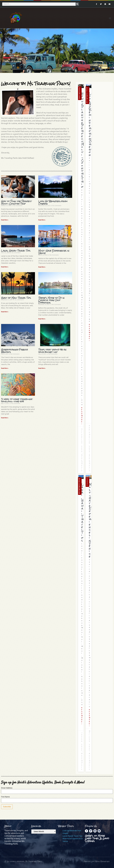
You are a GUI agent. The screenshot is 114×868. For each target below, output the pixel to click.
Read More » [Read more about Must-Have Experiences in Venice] (42, 267)
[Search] (77, 4)
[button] (110, 18)
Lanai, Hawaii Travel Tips (16, 251)
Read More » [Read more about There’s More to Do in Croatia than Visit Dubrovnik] (42, 319)
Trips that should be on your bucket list (52, 351)
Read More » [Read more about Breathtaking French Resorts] (5, 368)
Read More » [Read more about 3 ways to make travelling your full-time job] (5, 418)
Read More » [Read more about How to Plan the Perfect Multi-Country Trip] (5, 220)
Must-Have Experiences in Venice (54, 252)
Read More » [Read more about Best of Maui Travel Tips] (5, 312)
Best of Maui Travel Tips (16, 298)
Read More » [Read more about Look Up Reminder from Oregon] (42, 220)
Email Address (7, 788)
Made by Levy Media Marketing (96, 861)
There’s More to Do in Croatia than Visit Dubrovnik (51, 300)
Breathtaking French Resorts (14, 351)
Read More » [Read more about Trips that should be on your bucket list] (42, 368)
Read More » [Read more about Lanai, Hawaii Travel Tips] (5, 267)
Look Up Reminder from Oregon (53, 202)
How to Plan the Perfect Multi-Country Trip (16, 202)
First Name (5, 797)
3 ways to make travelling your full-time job (17, 400)
